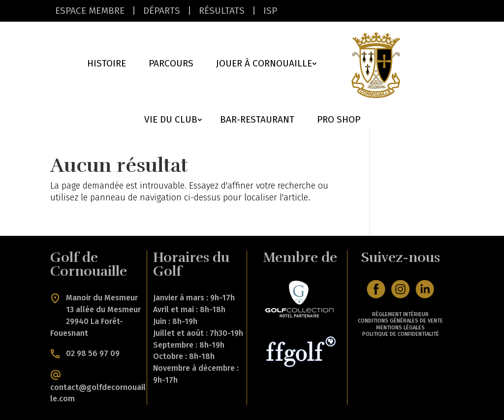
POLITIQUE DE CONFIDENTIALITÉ (401, 334)
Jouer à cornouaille (264, 65)
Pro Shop (339, 121)
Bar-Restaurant (257, 121)
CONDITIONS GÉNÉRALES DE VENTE (400, 321)
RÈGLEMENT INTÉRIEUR (400, 314)
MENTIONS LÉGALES (400, 328)
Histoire (107, 65)
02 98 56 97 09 (93, 353)
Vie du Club (171, 121)
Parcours (171, 65)
